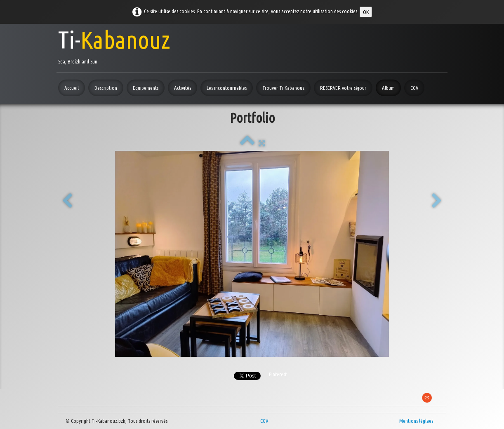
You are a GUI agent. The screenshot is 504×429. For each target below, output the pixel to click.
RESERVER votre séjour (343, 88)
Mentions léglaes (416, 421)
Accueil (72, 88)
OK (366, 12)
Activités (183, 88)
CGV (414, 88)
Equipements (146, 88)
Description (106, 88)
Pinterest (278, 374)
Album (388, 88)
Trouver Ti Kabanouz (283, 88)
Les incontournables (227, 88)
